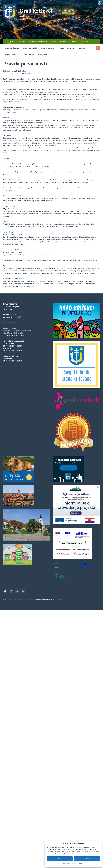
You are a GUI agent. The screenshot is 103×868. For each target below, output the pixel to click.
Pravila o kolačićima (90, 260)
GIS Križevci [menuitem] (10, 43)
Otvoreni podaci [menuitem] (21, 41)
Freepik (60, 599)
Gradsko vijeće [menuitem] (30, 48)
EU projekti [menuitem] (62, 41)
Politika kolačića (66, 863)
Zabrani (87, 859)
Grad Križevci (36, 11)
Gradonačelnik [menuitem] (12, 48)
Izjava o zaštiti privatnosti (78, 863)
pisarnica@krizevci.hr (11, 323)
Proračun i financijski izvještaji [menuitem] (38, 41)
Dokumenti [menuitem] (9, 41)
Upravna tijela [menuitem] (48, 48)
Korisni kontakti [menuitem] (12, 55)
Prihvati (60, 859)
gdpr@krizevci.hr (50, 145)
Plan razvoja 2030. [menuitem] (86, 41)
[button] (99, 843)
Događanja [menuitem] (29, 55)
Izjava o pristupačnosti (26, 599)
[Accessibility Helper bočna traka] (101, 2)
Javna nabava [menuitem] (73, 41)
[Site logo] (10, 20)
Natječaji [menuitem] (53, 41)
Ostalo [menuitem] (82, 48)
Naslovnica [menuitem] (43, 55)
